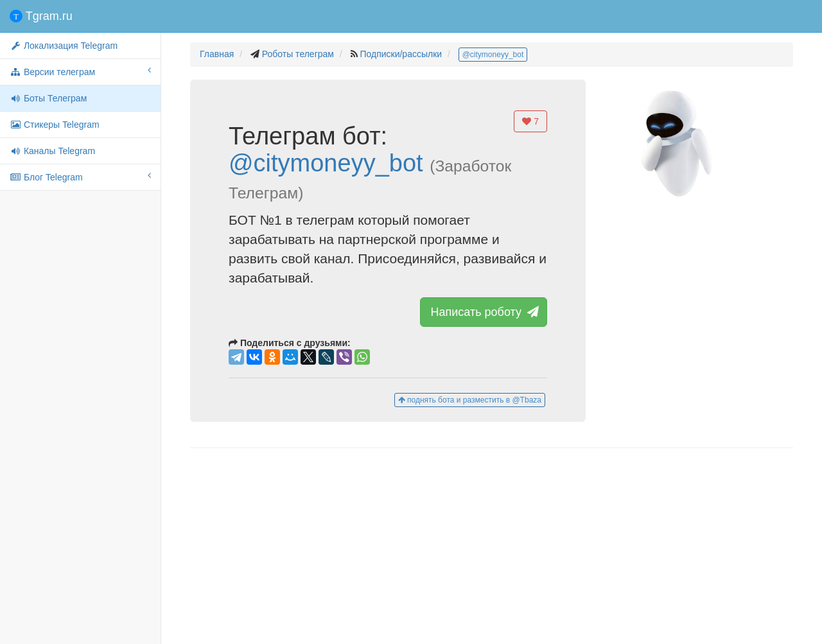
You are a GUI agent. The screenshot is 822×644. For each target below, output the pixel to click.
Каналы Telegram (52, 151)
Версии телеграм (80, 71)
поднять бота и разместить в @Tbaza (470, 400)
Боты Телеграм (48, 98)
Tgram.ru (41, 16)
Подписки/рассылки (401, 54)
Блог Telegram (80, 177)
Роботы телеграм (298, 54)
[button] (673, 148)
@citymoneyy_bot (493, 55)
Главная (217, 54)
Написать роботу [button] (484, 312)
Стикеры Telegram (55, 125)
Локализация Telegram (64, 46)
